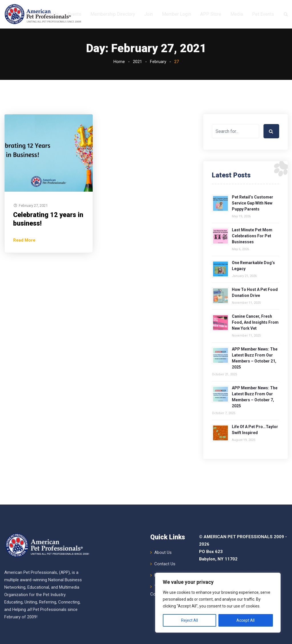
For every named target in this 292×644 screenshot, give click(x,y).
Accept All (246, 620)
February (158, 90)
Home (119, 90)
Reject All (189, 620)
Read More (24, 269)
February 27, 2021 (33, 234)
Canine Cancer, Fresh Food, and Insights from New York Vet (255, 351)
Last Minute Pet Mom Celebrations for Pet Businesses (252, 264)
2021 (137, 90)
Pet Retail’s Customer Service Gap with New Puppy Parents (253, 232)
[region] (218, 603)
